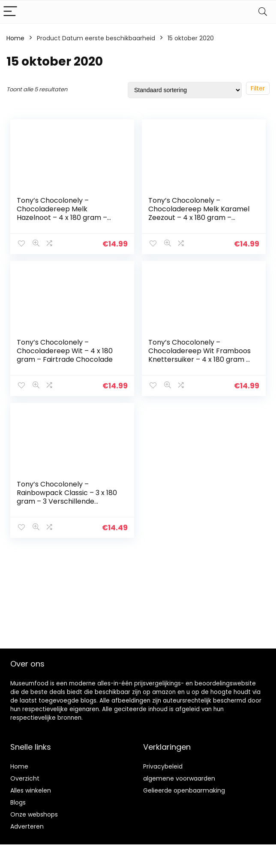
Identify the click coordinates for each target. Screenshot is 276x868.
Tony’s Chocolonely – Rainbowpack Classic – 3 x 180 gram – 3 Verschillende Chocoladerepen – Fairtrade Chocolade (67, 501)
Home (15, 38)
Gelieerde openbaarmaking (184, 790)
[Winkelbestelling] (185, 90)
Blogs (18, 802)
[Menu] (10, 12)
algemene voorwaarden (179, 778)
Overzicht (25, 778)
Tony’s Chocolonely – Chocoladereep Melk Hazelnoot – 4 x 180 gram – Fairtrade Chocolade (62, 213)
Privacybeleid (163, 766)
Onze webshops (34, 814)
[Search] (263, 12)
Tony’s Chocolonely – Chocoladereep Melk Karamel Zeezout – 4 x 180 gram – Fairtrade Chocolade (199, 213)
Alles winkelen (31, 790)
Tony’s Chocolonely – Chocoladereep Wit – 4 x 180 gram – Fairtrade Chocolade (65, 351)
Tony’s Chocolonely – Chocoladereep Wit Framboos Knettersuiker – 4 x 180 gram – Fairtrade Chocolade (199, 355)
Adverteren (27, 826)
